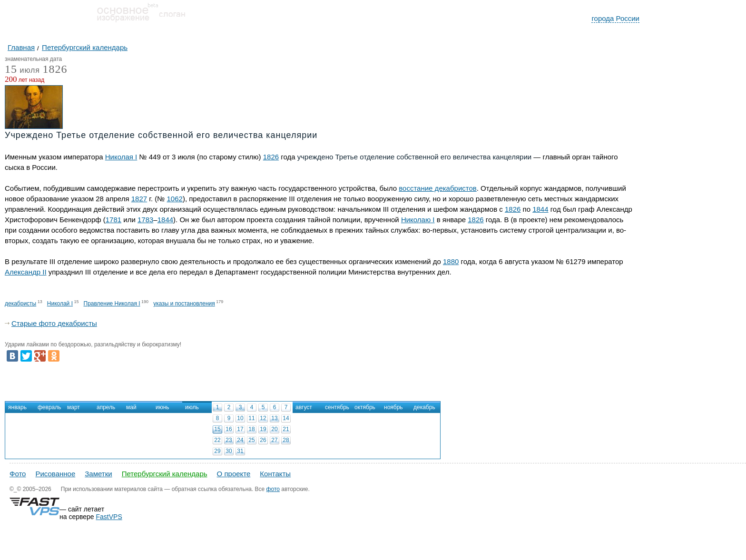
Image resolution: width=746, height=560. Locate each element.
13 (274, 418)
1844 (540, 209)
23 (229, 440)
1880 (451, 261)
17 (240, 429)
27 (274, 440)
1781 (113, 220)
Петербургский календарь (165, 474)
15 (217, 429)
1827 (139, 199)
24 (240, 440)
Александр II (26, 272)
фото (273, 489)
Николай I (60, 304)
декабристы (20, 304)
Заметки (98, 474)
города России (615, 18)
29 (217, 451)
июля (22, 71)
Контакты (275, 474)
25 (251, 440)
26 (263, 440)
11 (251, 418)
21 (286, 429)
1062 (175, 199)
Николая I (121, 157)
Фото (18, 474)
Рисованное (55, 474)
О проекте (234, 474)
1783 (145, 220)
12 (263, 418)
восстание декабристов (438, 188)
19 (263, 429)
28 (286, 440)
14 (286, 418)
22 (217, 440)
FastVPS (109, 517)
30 (229, 451)
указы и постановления (184, 304)
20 (274, 429)
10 (240, 418)
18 (251, 429)
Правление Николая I (112, 304)
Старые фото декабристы (54, 323)
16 (229, 429)
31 (240, 451)
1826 (55, 69)
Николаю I (418, 220)
